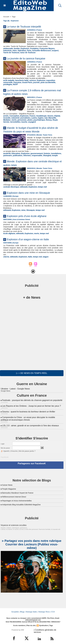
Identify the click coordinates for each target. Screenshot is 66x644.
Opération (12, 53)
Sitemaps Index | (32, 612)
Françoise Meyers (44, 51)
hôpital (53, 118)
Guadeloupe (39, 118)
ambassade (8, 51)
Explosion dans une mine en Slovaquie (33, 196)
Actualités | (16, 612)
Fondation (32, 51)
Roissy (38, 121)
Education (15, 157)
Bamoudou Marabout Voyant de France (20, 493)
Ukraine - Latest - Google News (15, 391)
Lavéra (32, 120)
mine (22, 213)
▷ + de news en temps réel (32, 376)
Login (3, 445)
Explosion (23, 51)
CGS (52, 612)
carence (30, 82)
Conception (14, 118)
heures (47, 118)
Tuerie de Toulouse (54, 53)
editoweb (22, 190)
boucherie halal (20, 82)
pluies (20, 121)
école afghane (9, 237)
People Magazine (10, 489)
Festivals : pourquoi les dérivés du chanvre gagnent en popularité (31, 403)
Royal (43, 121)
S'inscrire (13, 452)
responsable (35, 159)
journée (24, 84)
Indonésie (55, 51)
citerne (6, 260)
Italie (28, 260)
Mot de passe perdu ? (24, 452)
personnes (13, 121)
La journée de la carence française (30, 60)
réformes (25, 159)
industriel (15, 120)
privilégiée (47, 84)
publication (16, 159)
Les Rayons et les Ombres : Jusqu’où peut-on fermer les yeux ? (30, 408)
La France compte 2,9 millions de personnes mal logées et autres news (28, 92)
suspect (43, 53)
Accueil (6, 17)
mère (5, 53)
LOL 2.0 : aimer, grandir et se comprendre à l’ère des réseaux (29, 427)
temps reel (39, 190)
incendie (7, 120)
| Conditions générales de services (47, 630)
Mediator (56, 120)
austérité (7, 157)
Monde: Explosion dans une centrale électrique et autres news (29, 166)
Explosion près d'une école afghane (31, 219)
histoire (44, 157)
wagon (43, 260)
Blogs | (23, 612)
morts (6, 121)
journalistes (24, 120)
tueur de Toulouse (10, 55)
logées (38, 120)
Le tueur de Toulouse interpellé (28, 26)
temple (51, 159)
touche (16, 123)
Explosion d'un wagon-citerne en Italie (32, 242)
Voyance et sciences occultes (12, 526)
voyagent (23, 123)
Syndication (43, 626)
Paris (19, 53)
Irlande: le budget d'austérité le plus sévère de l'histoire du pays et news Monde (32, 131)
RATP (54, 84)
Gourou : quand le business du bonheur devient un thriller (28, 414)
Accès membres (20, 626)
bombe (16, 51)
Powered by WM (18, 630)
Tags (14, 17)
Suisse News (8, 485)
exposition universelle (52, 82)
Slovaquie (29, 213)
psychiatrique (29, 121)
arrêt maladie (8, 82)
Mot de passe (5, 449)
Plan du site (31, 626)
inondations (52, 157)
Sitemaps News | (44, 612)
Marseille (49, 120)
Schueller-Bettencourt (30, 53)
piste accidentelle (35, 84)
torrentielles (8, 123)
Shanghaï (44, 159)
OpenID (6, 452)
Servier (49, 121)
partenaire (7, 159)
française (7, 84)
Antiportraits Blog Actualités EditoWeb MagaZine (24, 505)
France (30, 118)
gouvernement (34, 157)
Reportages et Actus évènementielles (19, 501)
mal (43, 120)
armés (6, 118)
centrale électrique (10, 190)
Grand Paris (16, 84)
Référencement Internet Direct (15, 497)
